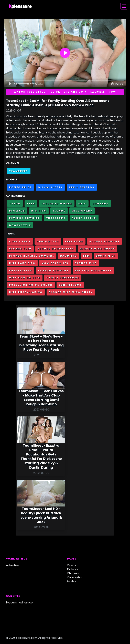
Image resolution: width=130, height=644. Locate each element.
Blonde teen (20, 249)
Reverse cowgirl (25, 218)
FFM (86, 256)
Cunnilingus (70, 285)
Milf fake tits (22, 263)
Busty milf (106, 256)
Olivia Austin (50, 187)
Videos (71, 565)
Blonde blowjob (105, 241)
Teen (31, 203)
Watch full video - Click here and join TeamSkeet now (65, 92)
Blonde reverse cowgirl (32, 256)
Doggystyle (20, 225)
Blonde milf (86, 263)
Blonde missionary (97, 249)
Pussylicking (84, 218)
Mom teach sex (55, 263)
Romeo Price (20, 187)
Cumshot (101, 203)
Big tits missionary (93, 270)
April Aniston (82, 187)
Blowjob (17, 211)
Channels (73, 573)
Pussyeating (21, 270)
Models (72, 581)
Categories (74, 577)
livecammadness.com (21, 603)
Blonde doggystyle (56, 249)
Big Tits (39, 211)
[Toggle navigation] (124, 6)
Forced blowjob (53, 270)
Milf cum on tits (25, 278)
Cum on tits (48, 241)
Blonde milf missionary (71, 292)
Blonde (59, 211)
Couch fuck (20, 241)
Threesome (56, 218)
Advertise (12, 565)
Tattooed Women (57, 203)
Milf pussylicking (26, 292)
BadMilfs (69, 256)
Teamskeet (19, 171)
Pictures (72, 569)
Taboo (15, 203)
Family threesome (63, 278)
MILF (82, 203)
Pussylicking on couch (31, 285)
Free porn (74, 241)
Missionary (82, 211)
